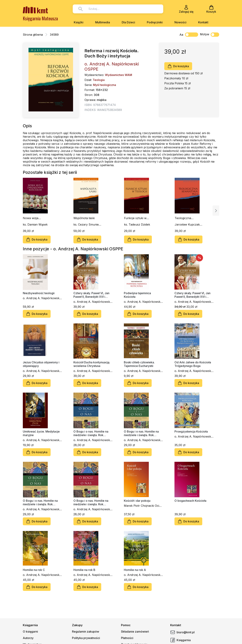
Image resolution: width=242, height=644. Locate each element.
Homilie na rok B (84, 570)
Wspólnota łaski (84, 218)
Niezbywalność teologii (39, 293)
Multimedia (103, 22)
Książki (79, 22)
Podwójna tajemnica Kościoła (137, 295)
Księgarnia (180, 640)
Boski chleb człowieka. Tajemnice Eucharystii (139, 364)
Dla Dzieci (128, 22)
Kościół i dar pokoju (137, 501)
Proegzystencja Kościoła (191, 431)
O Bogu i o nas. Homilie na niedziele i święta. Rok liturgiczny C (91, 433)
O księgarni (30, 632)
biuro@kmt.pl (182, 632)
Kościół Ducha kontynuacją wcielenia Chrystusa (91, 364)
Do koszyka (178, 66)
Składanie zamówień (135, 632)
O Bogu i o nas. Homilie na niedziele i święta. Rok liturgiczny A (141, 433)
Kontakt (203, 22)
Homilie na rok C (34, 570)
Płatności (127, 638)
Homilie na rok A (135, 570)
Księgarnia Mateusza (40, 18)
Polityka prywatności (86, 638)
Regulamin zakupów (86, 632)
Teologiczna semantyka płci (185, 218)
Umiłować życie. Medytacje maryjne (41, 433)
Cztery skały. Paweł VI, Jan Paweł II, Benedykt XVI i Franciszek (91, 295)
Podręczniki (155, 22)
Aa (181, 35)
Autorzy (28, 638)
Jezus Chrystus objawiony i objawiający (41, 364)
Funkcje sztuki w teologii (135, 218)
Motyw (210, 35)
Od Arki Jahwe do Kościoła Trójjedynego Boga (193, 364)
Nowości (180, 22)
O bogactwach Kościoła (190, 501)
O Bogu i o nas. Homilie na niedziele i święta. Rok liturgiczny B (91, 502)
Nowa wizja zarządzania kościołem (31, 218)
